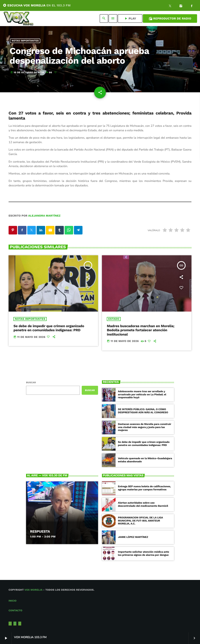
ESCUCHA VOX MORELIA (37, 5)
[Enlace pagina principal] (18, 19)
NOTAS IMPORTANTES (25, 41)
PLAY (130, 19)
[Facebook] (192, 6)
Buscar (31, 382)
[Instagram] (181, 6)
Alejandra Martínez (44, 216)
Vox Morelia (33, 590)
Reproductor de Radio (170, 19)
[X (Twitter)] (170, 6)
